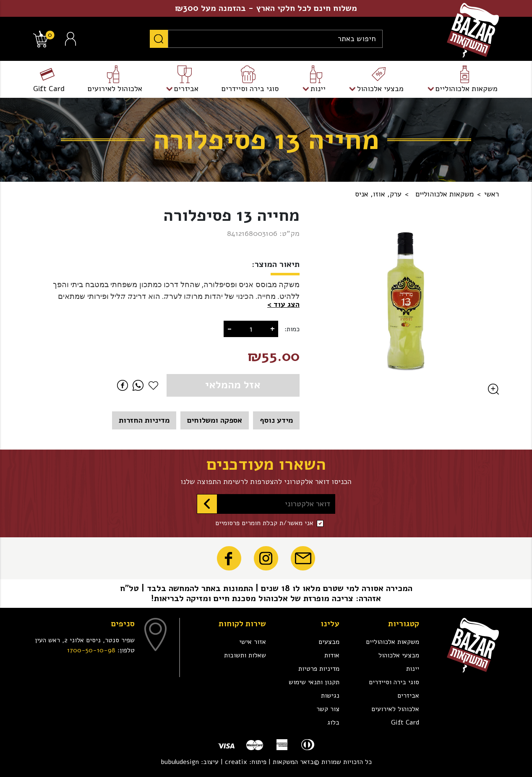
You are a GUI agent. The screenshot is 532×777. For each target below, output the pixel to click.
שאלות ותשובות (245, 655)
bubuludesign (180, 762)
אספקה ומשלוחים (215, 420)
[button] (283, 305)
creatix (236, 762)
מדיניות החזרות (144, 420)
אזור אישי (253, 642)
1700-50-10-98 (91, 650)
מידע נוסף (276, 420)
